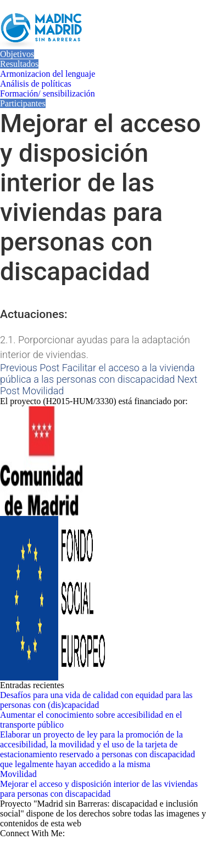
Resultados (19, 64)
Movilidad (18, 774)
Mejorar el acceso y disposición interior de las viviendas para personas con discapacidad (99, 789)
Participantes (23, 103)
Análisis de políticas (36, 84)
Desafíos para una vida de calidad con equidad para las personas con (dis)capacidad (96, 700)
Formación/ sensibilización (48, 93)
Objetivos (17, 54)
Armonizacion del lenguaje (48, 74)
